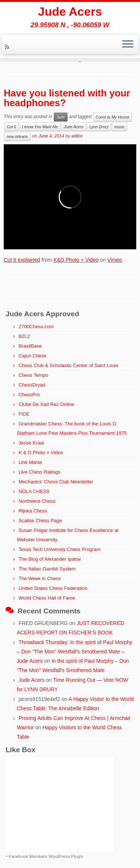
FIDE (24, 414)
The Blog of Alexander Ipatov (50, 559)
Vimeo (114, 260)
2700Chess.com (36, 327)
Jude (61, 117)
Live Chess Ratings (40, 472)
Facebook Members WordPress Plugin (46, 856)
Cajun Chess (32, 356)
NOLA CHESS (34, 491)
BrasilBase (30, 346)
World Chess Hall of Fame (47, 598)
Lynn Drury (99, 127)
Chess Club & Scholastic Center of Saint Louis (69, 365)
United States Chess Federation (53, 588)
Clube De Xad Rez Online (46, 404)
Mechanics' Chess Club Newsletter (56, 482)
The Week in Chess (40, 578)
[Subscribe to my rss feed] (8, 47)
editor (77, 136)
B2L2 (24, 336)
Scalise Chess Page (40, 521)
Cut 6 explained (22, 260)
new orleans (17, 136)
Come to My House (112, 117)
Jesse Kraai (31, 443)
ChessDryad (32, 385)
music (119, 127)
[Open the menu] (128, 44)
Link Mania (30, 462)
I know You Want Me (40, 127)
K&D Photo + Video (76, 260)
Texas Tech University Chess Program (60, 549)
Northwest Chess (37, 501)
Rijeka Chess (33, 511)
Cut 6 (11, 127)
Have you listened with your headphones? (67, 98)
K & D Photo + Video (41, 453)
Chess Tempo (33, 375)
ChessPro (29, 395)
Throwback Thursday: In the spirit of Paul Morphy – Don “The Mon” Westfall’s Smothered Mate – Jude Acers (74, 652)
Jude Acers (70, 12)
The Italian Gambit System (47, 569)
